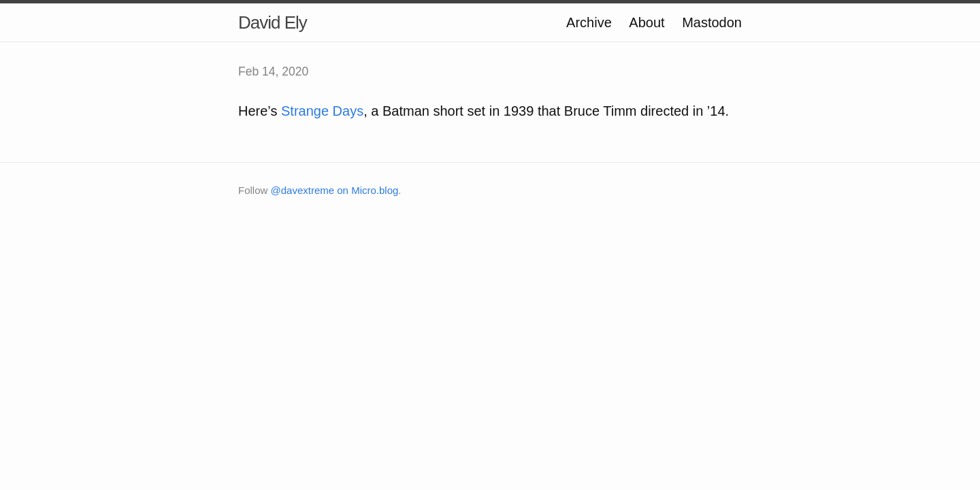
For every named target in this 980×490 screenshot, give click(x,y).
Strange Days (322, 111)
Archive (589, 22)
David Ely (273, 22)
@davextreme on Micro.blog (335, 190)
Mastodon (712, 22)
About (647, 22)
